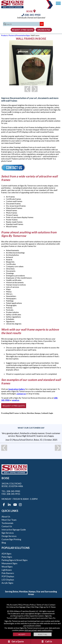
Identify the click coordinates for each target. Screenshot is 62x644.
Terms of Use (42, 605)
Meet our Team (9, 520)
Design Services (9, 536)
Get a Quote (16, 641)
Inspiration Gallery (17, 389)
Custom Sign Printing (11, 539)
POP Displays (8, 576)
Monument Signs (9, 563)
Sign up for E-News (48, 607)
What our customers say (31, 428)
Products (4, 35)
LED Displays (8, 580)
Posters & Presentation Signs (19, 35)
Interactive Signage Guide (14, 530)
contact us (21, 394)
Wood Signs (7, 567)
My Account (12, 605)
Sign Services (8, 533)
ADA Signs (6, 554)
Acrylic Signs (7, 583)
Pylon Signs (7, 557)
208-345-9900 (31, 15)
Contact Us (7, 526)
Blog (4, 543)
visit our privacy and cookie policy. (38, 630)
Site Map (35, 607)
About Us (6, 517)
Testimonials (7, 523)
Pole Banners (8, 573)
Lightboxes (7, 570)
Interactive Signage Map (20, 607)
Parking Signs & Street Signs (15, 560)
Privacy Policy (29, 605)
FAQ (20, 605)
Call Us (47, 641)
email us (16, 400)
